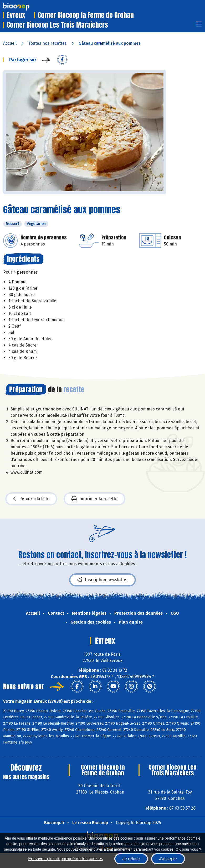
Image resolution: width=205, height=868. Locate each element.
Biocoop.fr (54, 823)
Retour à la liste (31, 499)
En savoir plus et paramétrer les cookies (66, 859)
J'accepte (168, 859)
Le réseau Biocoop (90, 823)
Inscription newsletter (102, 580)
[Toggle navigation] (199, 26)
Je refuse (131, 859)
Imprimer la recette (94, 499)
